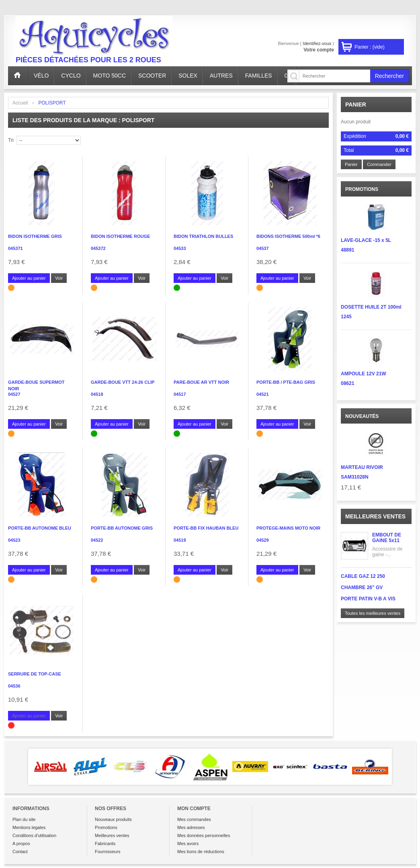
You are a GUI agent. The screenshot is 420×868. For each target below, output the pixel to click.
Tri (11, 140)
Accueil (20, 103)
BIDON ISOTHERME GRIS (35, 236)
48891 (347, 250)
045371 (15, 248)
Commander (379, 164)
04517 (180, 394)
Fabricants (105, 843)
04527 (14, 394)
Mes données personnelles (204, 835)
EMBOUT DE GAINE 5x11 (387, 538)
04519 (180, 540)
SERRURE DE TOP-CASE (35, 674)
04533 (180, 248)
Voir (59, 278)
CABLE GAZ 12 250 (363, 576)
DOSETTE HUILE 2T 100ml (371, 307)
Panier (356, 104)
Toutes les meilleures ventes (373, 613)
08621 (347, 383)
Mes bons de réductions (201, 852)
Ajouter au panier (29, 278)
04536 (14, 686)
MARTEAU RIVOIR (362, 467)
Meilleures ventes (375, 516)
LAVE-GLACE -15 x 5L (366, 240)
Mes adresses (191, 827)
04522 (97, 540)
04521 (263, 394)
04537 (263, 248)
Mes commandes (194, 819)
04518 (97, 394)
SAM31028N (355, 477)
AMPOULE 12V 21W (364, 374)
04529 (263, 540)
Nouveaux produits (113, 819)
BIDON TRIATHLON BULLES (203, 236)
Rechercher (389, 76)
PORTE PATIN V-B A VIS (368, 599)
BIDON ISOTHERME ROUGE (120, 236)
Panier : (370, 47)
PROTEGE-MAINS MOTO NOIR (288, 528)
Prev (16, 767)
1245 (346, 317)
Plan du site (24, 819)
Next (404, 767)
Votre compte (319, 50)
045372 (98, 248)
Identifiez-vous (317, 43)
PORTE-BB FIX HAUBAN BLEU (206, 528)
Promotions (106, 827)
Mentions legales (29, 827)
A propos (21, 843)
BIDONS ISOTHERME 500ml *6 (288, 236)
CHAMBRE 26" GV (362, 588)
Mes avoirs (188, 843)
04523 (14, 540)
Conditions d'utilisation (34, 835)
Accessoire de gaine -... (387, 552)
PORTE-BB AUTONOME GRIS (122, 528)
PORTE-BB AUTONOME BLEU (40, 528)
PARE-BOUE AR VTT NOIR (201, 382)
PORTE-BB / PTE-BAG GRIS (286, 382)
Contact (20, 852)
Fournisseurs (108, 852)
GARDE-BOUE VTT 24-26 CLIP (123, 382)
